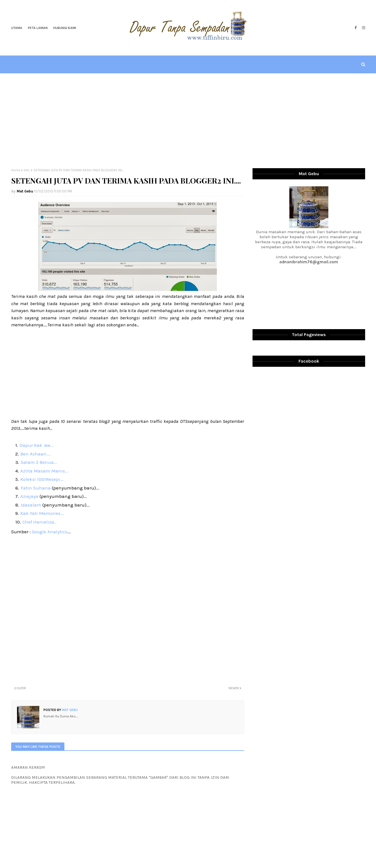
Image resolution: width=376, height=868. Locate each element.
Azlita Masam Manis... (44, 471)
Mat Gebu (25, 191)
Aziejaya (30, 496)
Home (16, 170)
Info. (27, 170)
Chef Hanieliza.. (39, 522)
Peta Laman (38, 28)
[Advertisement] (188, 121)
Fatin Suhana (36, 488)
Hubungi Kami (65, 28)
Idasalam (31, 505)
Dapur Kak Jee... (37, 445)
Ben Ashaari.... (36, 454)
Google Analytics (50, 532)
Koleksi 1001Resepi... (42, 479)
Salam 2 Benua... (39, 462)
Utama (17, 28)
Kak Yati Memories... (42, 513)
